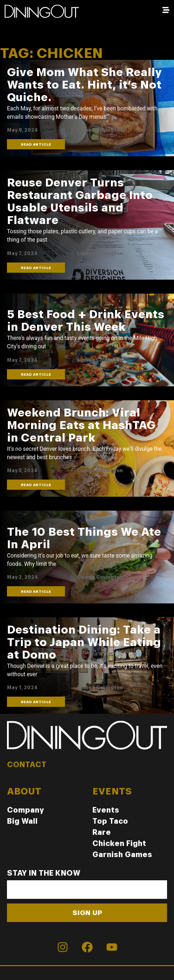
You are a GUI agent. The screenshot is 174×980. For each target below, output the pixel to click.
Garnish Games (122, 855)
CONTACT (27, 765)
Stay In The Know (44, 874)
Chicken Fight (119, 843)
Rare (102, 832)
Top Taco (110, 821)
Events (106, 810)
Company (26, 810)
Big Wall (22, 821)
